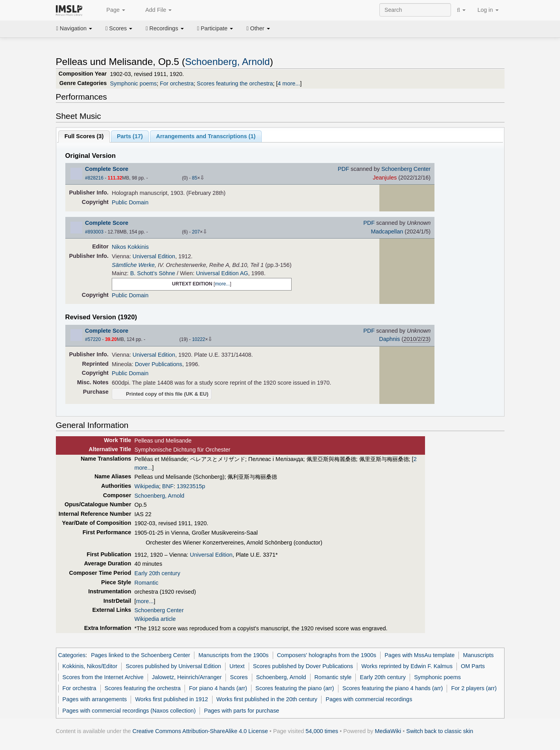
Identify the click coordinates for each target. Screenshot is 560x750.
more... (222, 284)
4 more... (289, 83)
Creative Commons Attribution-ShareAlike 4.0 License (200, 731)
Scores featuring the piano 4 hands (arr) (393, 688)
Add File (154, 10)
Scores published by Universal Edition (173, 666)
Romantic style (333, 677)
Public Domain (130, 202)
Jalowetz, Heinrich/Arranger (187, 677)
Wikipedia (147, 486)
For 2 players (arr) (474, 688)
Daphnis (389, 339)
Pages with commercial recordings (369, 699)
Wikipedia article (155, 619)
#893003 (94, 232)
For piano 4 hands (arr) (218, 688)
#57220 (93, 339)
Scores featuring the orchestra (235, 83)
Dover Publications (159, 364)
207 (196, 232)
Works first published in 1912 (172, 699)
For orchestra (177, 83)
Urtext (237, 666)
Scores (119, 28)
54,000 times (322, 731)
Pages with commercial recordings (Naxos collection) (129, 711)
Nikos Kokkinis (130, 247)
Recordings (164, 28)
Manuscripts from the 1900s (233, 655)
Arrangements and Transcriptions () (206, 136)
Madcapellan (387, 231)
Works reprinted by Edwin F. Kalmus (407, 666)
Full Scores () (84, 136)
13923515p (191, 486)
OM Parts (473, 666)
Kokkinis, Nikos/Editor (90, 666)
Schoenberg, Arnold (227, 62)
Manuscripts (479, 655)
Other (258, 28)
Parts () (130, 136)
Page (111, 10)
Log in (488, 10)
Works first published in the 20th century (267, 699)
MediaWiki (388, 731)
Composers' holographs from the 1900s (327, 655)
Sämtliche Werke (133, 265)
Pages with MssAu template (420, 655)
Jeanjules (385, 178)
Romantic (146, 583)
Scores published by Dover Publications (303, 666)
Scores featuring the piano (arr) (295, 688)
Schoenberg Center (406, 169)
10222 (199, 339)
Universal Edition (154, 256)
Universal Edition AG (222, 273)
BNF (168, 486)
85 (195, 178)
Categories (72, 655)
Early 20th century (157, 573)
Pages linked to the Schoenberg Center (140, 655)
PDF (343, 169)
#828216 (94, 178)
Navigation (74, 28)
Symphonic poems (133, 83)
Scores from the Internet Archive (103, 677)
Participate (215, 28)
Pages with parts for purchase (241, 711)
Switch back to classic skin (440, 731)
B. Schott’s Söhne (153, 273)
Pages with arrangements (95, 699)
